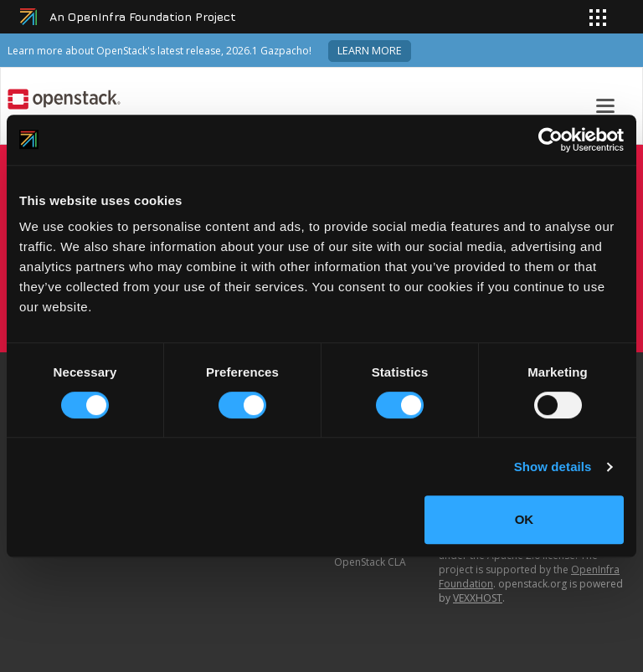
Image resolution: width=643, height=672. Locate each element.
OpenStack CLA (370, 562)
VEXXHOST (478, 598)
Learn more (370, 51)
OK (525, 519)
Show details (553, 467)
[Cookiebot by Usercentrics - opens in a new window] (550, 140)
